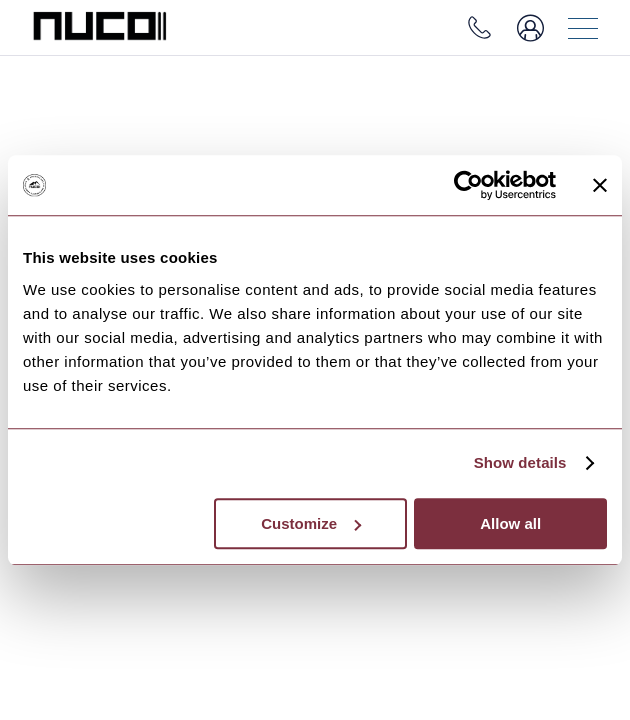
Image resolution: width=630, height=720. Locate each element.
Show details (520, 462)
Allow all (510, 523)
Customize (311, 523)
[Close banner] (600, 185)
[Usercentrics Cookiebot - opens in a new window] (468, 185)
